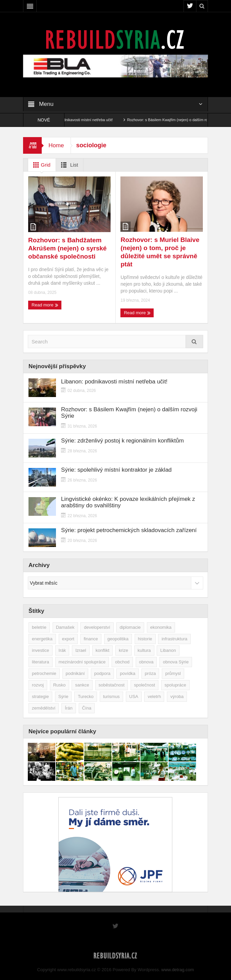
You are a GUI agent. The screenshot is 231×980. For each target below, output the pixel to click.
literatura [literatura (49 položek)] (41, 662)
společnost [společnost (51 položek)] (145, 685)
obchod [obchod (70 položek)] (122, 662)
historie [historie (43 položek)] (145, 639)
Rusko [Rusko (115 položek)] (60, 685)
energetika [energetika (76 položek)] (42, 639)
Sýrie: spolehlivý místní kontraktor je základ (116, 470)
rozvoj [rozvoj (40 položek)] (38, 685)
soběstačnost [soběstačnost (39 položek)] (112, 685)
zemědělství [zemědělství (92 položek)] (44, 708)
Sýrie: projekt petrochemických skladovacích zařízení (129, 530)
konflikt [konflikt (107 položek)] (102, 650)
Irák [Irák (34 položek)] (62, 650)
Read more (45, 305)
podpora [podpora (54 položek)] (102, 673)
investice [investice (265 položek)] (41, 650)
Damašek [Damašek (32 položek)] (65, 627)
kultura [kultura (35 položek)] (144, 650)
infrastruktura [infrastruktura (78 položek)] (174, 639)
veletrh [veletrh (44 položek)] (154, 696)
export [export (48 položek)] (68, 639)
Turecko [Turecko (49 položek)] (85, 696)
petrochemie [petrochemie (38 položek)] (44, 673)
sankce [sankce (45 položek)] (82, 685)
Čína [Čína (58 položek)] (87, 708)
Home (56, 145)
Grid (41, 165)
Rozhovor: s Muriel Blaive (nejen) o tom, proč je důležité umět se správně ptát (160, 252)
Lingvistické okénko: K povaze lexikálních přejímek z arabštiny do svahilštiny (128, 502)
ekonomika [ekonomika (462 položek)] (161, 627)
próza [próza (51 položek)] (150, 673)
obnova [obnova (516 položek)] (146, 662)
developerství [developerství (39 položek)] (97, 627)
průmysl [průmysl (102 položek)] (173, 673)
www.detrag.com (178, 970)
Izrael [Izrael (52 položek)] (81, 650)
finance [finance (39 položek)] (91, 639)
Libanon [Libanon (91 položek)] (168, 650)
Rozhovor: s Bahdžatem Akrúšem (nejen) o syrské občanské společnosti (67, 248)
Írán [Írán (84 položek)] (69, 708)
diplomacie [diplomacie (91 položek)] (130, 627)
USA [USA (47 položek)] (134, 696)
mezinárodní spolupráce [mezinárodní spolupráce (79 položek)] (82, 662)
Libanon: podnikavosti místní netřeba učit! (84, 120)
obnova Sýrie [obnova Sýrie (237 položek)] (176, 662)
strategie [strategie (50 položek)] (40, 696)
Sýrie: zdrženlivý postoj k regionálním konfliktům (122, 441)
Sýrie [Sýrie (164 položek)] (63, 696)
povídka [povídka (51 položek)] (128, 673)
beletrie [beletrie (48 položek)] (39, 627)
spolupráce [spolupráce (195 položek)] (175, 685)
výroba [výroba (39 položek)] (177, 696)
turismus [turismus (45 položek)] (111, 696)
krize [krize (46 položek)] (123, 650)
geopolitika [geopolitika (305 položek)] (118, 639)
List (68, 165)
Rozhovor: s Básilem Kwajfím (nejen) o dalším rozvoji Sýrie (181, 120)
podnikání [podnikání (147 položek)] (75, 673)
